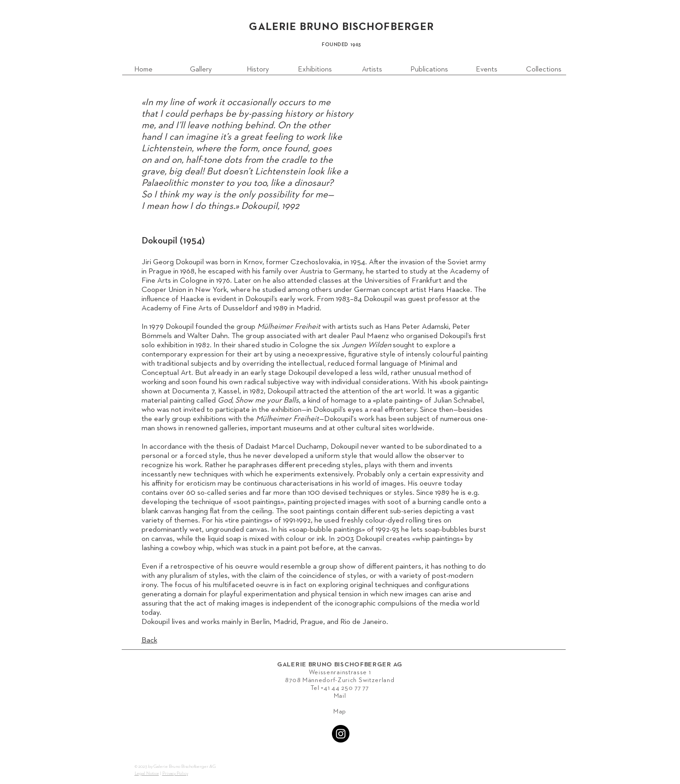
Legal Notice (147, 773)
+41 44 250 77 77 (345, 688)
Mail (340, 696)
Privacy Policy (175, 773)
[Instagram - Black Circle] (341, 734)
